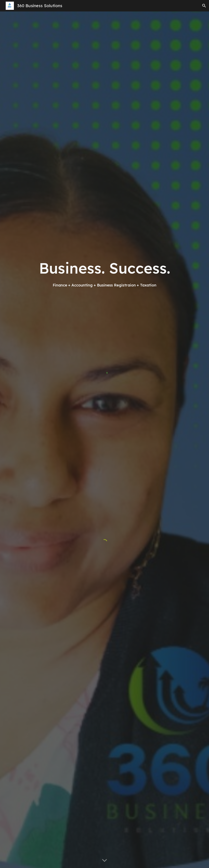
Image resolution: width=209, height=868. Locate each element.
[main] (105, 273)
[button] (204, 6)
